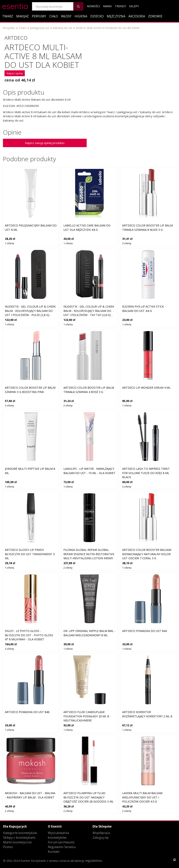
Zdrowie (155, 16)
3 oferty (127, 243)
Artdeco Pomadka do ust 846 (27, 712)
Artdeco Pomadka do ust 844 (144, 631)
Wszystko (9, 28)
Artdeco (16, 38)
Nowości (93, 6)
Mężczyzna (116, 16)
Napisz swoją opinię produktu (45, 143)
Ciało (54, 16)
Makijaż (22, 16)
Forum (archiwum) (61, 842)
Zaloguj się (101, 838)
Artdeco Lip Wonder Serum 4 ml (146, 388)
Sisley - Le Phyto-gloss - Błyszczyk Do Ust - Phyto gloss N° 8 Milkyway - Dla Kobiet (29, 635)
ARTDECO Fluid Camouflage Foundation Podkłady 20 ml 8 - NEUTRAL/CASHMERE (87, 716)
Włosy (66, 16)
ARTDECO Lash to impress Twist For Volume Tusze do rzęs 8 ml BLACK (146, 473)
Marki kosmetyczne (17, 842)
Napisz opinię (15, 73)
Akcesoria (137, 16)
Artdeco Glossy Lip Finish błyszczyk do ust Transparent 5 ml (30, 554)
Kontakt (54, 852)
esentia (15, 6)
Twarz (8, 16)
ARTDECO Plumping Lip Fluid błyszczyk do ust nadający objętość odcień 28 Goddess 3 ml (89, 797)
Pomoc (8, 847)
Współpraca (101, 833)
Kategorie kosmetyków (20, 833)
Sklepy (134, 6)
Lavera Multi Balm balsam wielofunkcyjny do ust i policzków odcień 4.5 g (142, 797)
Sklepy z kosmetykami (19, 838)
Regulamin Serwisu (62, 847)
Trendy (120, 6)
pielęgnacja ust (40, 28)
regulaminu (93, 861)
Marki (107, 6)
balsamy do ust (63, 28)
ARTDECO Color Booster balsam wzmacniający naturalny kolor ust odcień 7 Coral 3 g (147, 554)
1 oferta (9, 243)
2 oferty (68, 405)
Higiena (81, 16)
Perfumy (39, 16)
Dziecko (97, 16)
